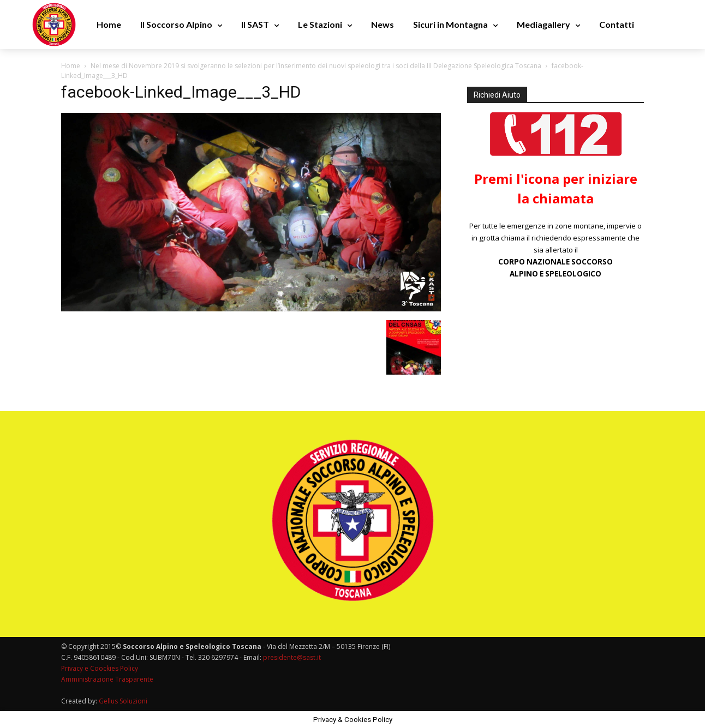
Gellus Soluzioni (123, 701)
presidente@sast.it (291, 657)
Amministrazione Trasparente (107, 679)
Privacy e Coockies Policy (100, 668)
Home (71, 66)
